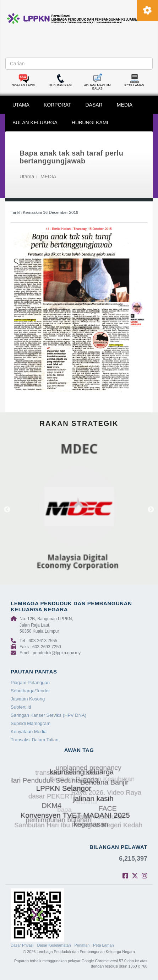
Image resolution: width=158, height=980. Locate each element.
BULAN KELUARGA (35, 123)
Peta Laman (103, 945)
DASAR (94, 105)
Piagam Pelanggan (30, 683)
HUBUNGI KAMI (90, 123)
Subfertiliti (21, 707)
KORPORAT (58, 105)
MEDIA (125, 105)
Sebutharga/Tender (30, 691)
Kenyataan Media (29, 732)
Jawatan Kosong (28, 699)
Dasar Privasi (22, 945)
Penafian (82, 945)
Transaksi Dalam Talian (34, 740)
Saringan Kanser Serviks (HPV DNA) (48, 715)
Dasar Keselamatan (54, 945)
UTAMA (21, 105)
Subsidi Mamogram (31, 723)
